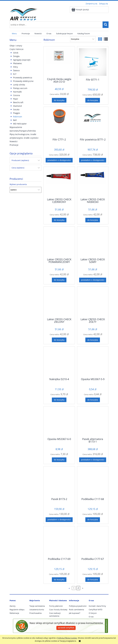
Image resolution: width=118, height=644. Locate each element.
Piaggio (17, 113)
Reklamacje (14, 613)
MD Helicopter (20, 124)
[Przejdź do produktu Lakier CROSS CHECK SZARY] (93, 242)
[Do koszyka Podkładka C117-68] (93, 520)
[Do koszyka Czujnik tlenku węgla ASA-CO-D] (59, 100)
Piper (16, 99)
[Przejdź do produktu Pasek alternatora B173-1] (93, 422)
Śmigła (16, 56)
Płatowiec (18, 63)
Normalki (17, 92)
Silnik (16, 53)
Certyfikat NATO (96, 610)
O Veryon (93, 613)
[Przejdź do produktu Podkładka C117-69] (59, 542)
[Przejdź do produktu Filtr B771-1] (93, 62)
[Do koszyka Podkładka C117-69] (59, 580)
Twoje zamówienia (37, 606)
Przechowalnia (35, 613)
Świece (16, 70)
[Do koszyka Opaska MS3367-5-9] (93, 400)
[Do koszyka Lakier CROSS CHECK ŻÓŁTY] (93, 340)
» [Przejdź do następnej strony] (83, 588)
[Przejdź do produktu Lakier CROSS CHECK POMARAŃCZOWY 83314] (59, 242)
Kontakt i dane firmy (97, 606)
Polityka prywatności (78, 606)
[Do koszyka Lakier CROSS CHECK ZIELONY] (59, 340)
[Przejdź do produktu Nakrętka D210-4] (59, 362)
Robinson (18, 117)
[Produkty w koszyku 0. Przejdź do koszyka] (80, 10)
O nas (91, 617)
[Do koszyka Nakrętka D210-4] (59, 400)
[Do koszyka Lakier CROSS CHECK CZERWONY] (59, 220)
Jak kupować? (75, 613)
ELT (15, 74)
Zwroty (13, 606)
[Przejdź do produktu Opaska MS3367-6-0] (59, 422)
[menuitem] (14, 34)
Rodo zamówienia (76, 610)
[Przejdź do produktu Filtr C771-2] (59, 122)
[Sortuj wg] (83, 39)
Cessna (17, 95)
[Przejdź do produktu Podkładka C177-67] (93, 542)
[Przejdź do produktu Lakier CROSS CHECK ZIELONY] (59, 302)
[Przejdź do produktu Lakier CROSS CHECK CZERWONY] (59, 182)
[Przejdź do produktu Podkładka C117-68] (93, 482)
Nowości (14, 141)
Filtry (15, 67)
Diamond (17, 106)
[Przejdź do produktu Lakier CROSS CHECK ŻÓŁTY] (93, 302)
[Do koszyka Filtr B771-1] (93, 100)
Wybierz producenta (18, 184)
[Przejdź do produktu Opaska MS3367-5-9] (93, 362)
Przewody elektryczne (23, 81)
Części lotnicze (17, 49)
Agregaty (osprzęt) (22, 60)
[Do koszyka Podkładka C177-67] (93, 580)
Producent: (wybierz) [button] (20, 160)
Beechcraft (18, 102)
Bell (15, 120)
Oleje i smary (16, 46)
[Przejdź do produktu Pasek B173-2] (59, 482)
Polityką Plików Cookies (67, 638)
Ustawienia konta (37, 610)
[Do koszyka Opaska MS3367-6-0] (59, 460)
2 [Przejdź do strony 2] (78, 588)
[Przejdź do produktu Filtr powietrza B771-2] (93, 122)
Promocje (14, 145)
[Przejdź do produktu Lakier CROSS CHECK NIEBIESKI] (93, 182)
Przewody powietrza (23, 78)
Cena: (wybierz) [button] (18, 168)
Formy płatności (56, 606)
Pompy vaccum (20, 88)
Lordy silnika (19, 85)
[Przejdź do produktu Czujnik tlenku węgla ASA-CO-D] (59, 62)
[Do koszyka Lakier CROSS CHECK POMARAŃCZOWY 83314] (59, 280)
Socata (16, 109)
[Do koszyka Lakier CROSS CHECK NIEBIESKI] (93, 220)
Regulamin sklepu (17, 610)
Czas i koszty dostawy (58, 610)
